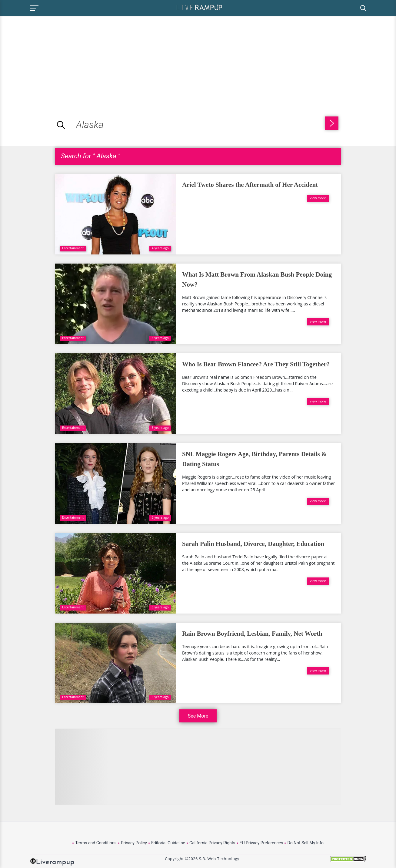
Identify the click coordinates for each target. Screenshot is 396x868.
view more (318, 198)
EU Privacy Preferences (261, 843)
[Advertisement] (51, 58)
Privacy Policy (134, 843)
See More (198, 716)
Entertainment (73, 248)
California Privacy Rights (212, 843)
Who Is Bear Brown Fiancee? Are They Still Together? (256, 364)
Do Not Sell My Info (305, 843)
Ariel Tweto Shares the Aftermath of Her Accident (250, 185)
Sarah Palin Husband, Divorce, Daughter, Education (253, 544)
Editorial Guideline (168, 843)
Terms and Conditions (96, 843)
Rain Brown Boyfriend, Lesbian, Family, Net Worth (252, 634)
